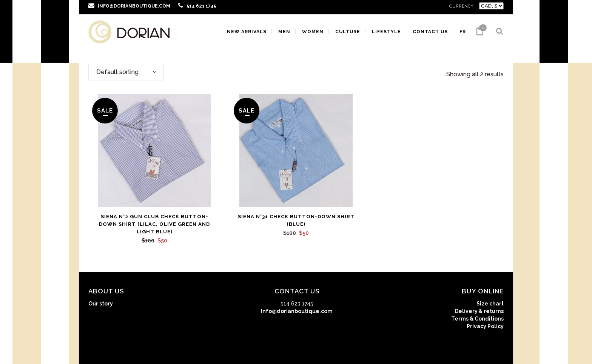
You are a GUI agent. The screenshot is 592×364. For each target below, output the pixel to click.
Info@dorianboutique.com (297, 311)
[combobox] (126, 72)
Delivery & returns (479, 311)
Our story (101, 304)
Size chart (490, 304)
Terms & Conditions (477, 319)
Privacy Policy (485, 326)
